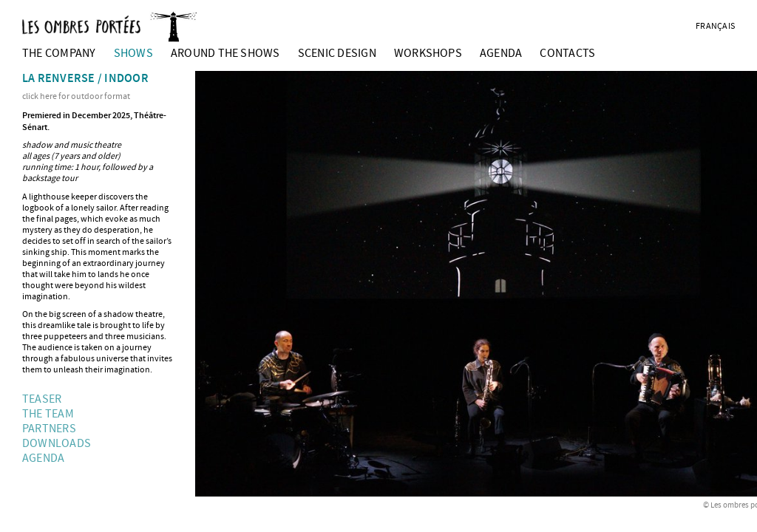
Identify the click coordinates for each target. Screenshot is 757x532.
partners (49, 429)
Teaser (42, 399)
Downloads (57, 443)
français (715, 26)
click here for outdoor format (76, 96)
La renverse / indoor (85, 79)
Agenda (43, 458)
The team (48, 414)
